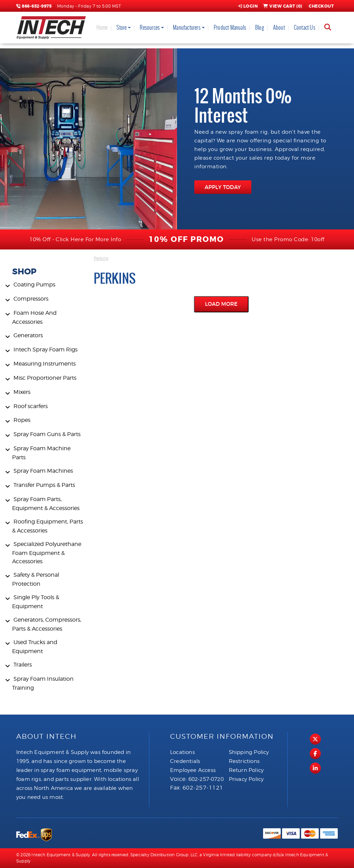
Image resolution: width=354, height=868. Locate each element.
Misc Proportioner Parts (45, 378)
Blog (260, 27)
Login (248, 6)
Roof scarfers (31, 406)
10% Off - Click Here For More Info (75, 239)
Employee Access (193, 770)
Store (122, 27)
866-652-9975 (34, 6)
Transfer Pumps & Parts (44, 485)
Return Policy (246, 770)
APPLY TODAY (223, 187)
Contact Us (305, 27)
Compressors (31, 299)
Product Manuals (230, 27)
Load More (221, 304)
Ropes (22, 420)
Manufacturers (187, 27)
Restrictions (244, 761)
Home (102, 27)
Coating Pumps (34, 285)
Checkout (321, 6)
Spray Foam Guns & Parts (47, 434)
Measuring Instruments (45, 364)
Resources (150, 27)
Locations (183, 752)
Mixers (22, 392)
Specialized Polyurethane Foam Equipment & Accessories (47, 553)
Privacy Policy (246, 779)
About (279, 27)
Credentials (185, 761)
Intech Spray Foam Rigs (45, 350)
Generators (28, 335)
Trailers (23, 665)
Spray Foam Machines (43, 471)
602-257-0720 (206, 779)
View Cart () (283, 6)
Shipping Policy (249, 752)
